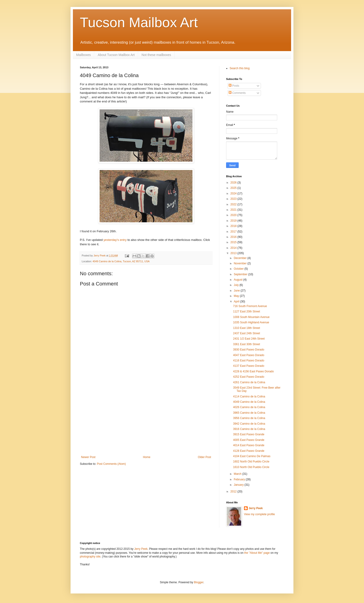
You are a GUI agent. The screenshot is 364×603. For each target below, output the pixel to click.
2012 (234, 492)
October (239, 269)
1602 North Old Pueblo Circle (251, 462)
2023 (234, 199)
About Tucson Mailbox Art (116, 55)
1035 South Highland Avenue (251, 322)
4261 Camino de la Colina (249, 382)
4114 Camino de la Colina (249, 397)
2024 (234, 193)
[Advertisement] (146, 421)
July (237, 285)
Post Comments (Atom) (111, 464)
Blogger (199, 582)
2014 (234, 248)
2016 (234, 237)
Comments (237, 93)
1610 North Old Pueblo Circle (251, 467)
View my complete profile (259, 514)
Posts (234, 86)
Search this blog (240, 68)
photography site (90, 557)
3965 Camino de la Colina (249, 413)
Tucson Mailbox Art (139, 22)
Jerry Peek (256, 508)
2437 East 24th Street (247, 333)
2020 (234, 215)
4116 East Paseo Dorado (249, 360)
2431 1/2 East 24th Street (249, 339)
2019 (234, 221)
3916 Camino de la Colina (249, 429)
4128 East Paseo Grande (249, 451)
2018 (234, 226)
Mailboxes (83, 55)
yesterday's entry (115, 240)
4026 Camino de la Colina (249, 407)
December (241, 258)
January (239, 485)
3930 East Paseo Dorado (249, 350)
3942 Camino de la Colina (249, 424)
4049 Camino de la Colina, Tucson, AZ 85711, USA (121, 261)
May (237, 296)
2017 (234, 232)
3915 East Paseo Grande (249, 434)
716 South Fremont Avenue (250, 306)
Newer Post (88, 457)
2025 (234, 188)
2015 (234, 242)
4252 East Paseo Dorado (249, 377)
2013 (234, 253)
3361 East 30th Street (247, 344)
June (237, 291)
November (241, 263)
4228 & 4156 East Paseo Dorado (253, 371)
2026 (234, 183)
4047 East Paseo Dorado (249, 355)
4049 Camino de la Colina (249, 402)
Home (147, 457)
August (239, 280)
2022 (234, 204)
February (240, 479)
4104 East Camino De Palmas (252, 456)
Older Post (204, 457)
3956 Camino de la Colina (249, 418)
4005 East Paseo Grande (249, 440)
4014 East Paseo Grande (249, 445)
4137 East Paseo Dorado (249, 366)
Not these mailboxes (156, 55)
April (237, 301)
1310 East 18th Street (247, 328)
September (241, 274)
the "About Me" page (257, 553)
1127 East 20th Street (247, 311)
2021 (234, 210)
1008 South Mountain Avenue (251, 317)
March (238, 474)
